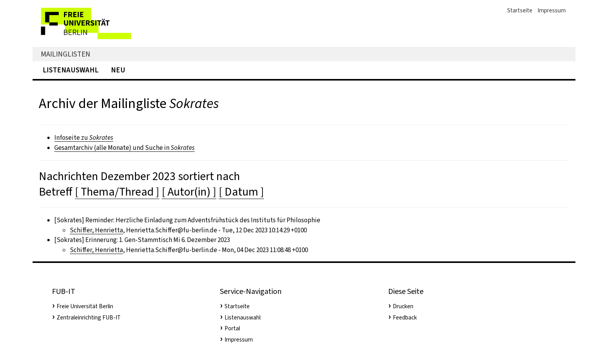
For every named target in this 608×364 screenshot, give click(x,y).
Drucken (403, 306)
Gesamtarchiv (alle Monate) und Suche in (124, 148)
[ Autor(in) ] (189, 192)
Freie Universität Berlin (85, 306)
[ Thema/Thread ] (117, 192)
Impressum (552, 10)
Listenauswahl (71, 70)
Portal (232, 328)
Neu (118, 70)
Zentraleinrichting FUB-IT (89, 318)
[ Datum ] (241, 192)
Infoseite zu (84, 138)
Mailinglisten (66, 54)
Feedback (405, 318)
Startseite (520, 10)
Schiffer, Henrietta (96, 230)
